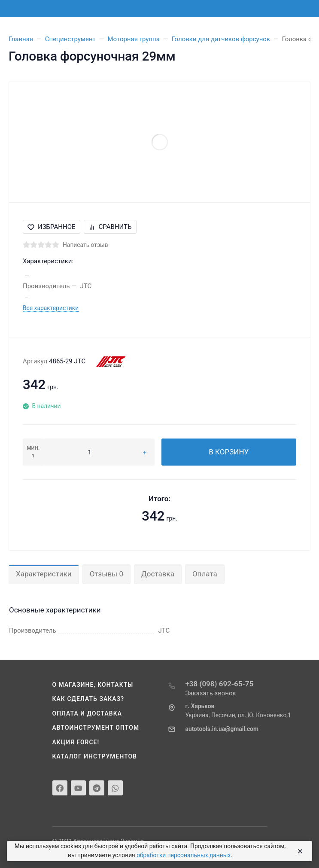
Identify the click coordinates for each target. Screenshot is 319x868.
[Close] (299, 851)
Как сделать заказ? (88, 699)
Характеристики (44, 574)
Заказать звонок (211, 693)
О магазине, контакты (93, 685)
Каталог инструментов (95, 756)
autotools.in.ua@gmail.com (222, 729)
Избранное (52, 227)
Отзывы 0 (106, 574)
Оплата (205, 574)
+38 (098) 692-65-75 (220, 684)
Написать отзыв (85, 245)
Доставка (158, 574)
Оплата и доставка (87, 713)
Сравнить (110, 227)
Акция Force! (76, 742)
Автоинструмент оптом (96, 728)
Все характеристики (51, 308)
